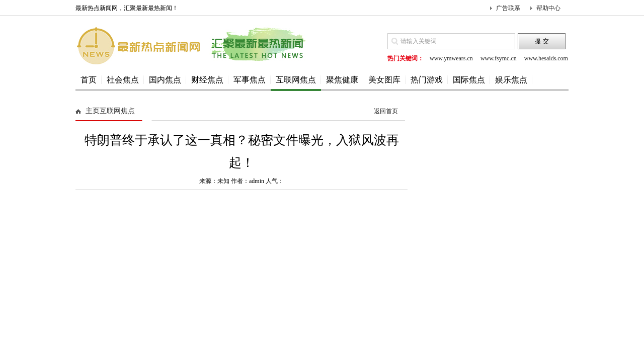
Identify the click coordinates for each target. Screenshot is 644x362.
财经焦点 (207, 80)
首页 (89, 80)
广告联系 (508, 8)
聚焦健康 (342, 80)
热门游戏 (427, 80)
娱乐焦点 (511, 80)
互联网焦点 (296, 80)
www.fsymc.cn (499, 58)
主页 (93, 111)
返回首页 (386, 111)
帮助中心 (548, 8)
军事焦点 (250, 80)
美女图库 (384, 80)
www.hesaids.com (546, 58)
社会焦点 (123, 80)
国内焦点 (165, 80)
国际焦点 (469, 80)
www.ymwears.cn (451, 58)
